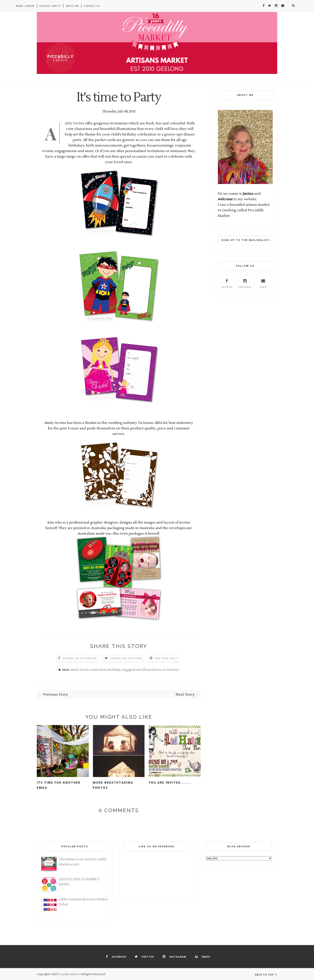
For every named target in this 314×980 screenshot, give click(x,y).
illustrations (152, 670)
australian (99, 670)
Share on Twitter (126, 658)
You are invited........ (170, 782)
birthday (114, 670)
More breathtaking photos (113, 785)
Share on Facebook (80, 658)
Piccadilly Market (69, 974)
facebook (227, 283)
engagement (131, 670)
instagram (245, 283)
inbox (263, 283)
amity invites (80, 670)
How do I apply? (50, 6)
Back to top (266, 975)
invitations (171, 670)
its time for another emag (59, 785)
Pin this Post (166, 658)
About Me (72, 6)
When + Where (25, 6)
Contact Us (91, 6)
